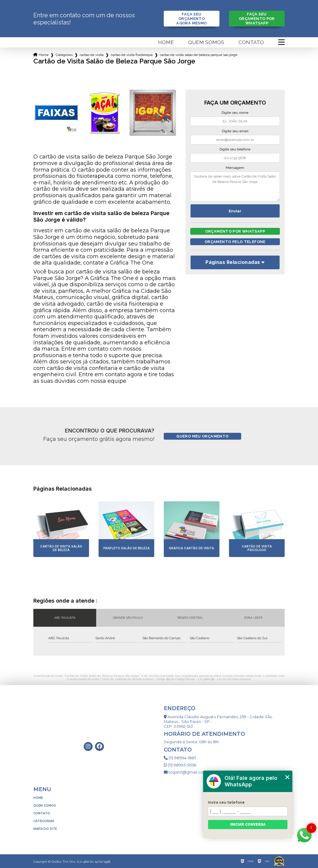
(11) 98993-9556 (180, 765)
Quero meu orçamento (202, 436)
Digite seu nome (235, 113)
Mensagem (235, 168)
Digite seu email (235, 131)
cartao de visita (92, 55)
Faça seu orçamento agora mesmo (191, 19)
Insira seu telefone (226, 802)
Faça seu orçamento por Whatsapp (257, 19)
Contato (251, 42)
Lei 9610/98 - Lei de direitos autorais (224, 679)
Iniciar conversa (248, 825)
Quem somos (206, 42)
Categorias (64, 55)
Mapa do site (45, 829)
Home (166, 42)
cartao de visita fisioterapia (132, 55)
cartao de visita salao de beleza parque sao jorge (199, 55)
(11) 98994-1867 (180, 758)
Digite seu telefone (235, 149)
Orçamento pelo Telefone (235, 242)
